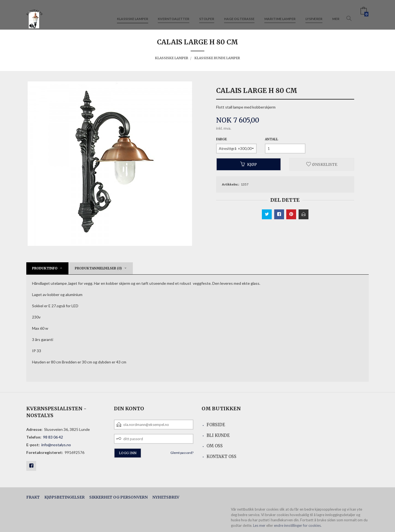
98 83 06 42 (53, 437)
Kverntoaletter (174, 13)
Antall (271, 139)
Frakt (33, 497)
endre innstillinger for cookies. (298, 525)
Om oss (215, 446)
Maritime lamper (280, 13)
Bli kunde (218, 435)
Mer (336, 13)
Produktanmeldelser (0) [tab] (98, 268)
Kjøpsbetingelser (65, 497)
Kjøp (249, 164)
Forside (216, 425)
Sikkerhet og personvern (118, 497)
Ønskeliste (322, 164)
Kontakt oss (221, 456)
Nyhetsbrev (166, 497)
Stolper (207, 13)
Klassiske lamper (133, 13)
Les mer (259, 525)
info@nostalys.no (56, 445)
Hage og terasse (239, 13)
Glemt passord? (182, 453)
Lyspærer (314, 13)
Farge (221, 139)
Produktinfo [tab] (45, 268)
